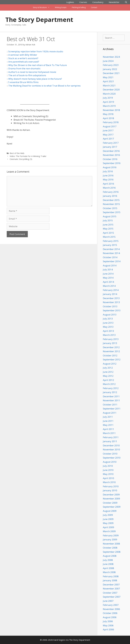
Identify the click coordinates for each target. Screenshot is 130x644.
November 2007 (111, 589)
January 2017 (110, 147)
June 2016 (108, 175)
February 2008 (111, 576)
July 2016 (108, 171)
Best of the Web (17, 153)
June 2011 (108, 421)
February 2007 (111, 605)
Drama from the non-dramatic (24, 68)
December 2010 (111, 445)
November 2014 (111, 253)
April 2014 (108, 282)
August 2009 (110, 511)
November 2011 (111, 400)
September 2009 (112, 507)
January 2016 (110, 196)
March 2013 (109, 335)
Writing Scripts (61, 7)
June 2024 (108, 61)
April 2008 (108, 568)
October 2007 (110, 593)
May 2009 (108, 523)
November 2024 (111, 57)
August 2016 (110, 167)
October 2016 (110, 159)
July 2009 (108, 515)
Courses (83, 2)
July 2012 (108, 368)
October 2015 (110, 208)
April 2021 (108, 81)
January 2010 (110, 490)
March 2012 (109, 384)
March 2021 (109, 85)
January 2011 (110, 441)
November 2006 (111, 609)
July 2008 (108, 560)
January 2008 (110, 580)
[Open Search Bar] (126, 2)
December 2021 (111, 73)
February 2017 (111, 143)
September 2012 (112, 359)
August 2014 (110, 265)
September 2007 (112, 597)
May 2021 (108, 77)
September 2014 (112, 261)
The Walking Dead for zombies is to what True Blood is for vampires (44, 86)
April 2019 (108, 102)
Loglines (70, 2)
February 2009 (111, 535)
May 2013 (108, 327)
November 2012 (111, 351)
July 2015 (108, 220)
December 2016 (111, 151)
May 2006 (108, 625)
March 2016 (109, 188)
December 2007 (111, 585)
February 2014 (111, 290)
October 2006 (110, 613)
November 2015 (111, 204)
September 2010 (112, 458)
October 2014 (110, 257)
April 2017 (108, 139)
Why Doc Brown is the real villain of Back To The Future (38, 65)
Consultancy (98, 2)
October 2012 (110, 355)
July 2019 (108, 98)
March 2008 (109, 572)
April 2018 (108, 118)
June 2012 (108, 372)
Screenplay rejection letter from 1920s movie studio (36, 51)
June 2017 (108, 130)
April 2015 (108, 233)
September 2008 (112, 552)
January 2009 (110, 539)
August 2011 (110, 413)
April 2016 (108, 184)
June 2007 (108, 601)
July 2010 (108, 466)
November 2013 (111, 302)
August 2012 (110, 364)
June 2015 (108, 225)
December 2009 (111, 495)
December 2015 (111, 200)
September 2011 (112, 409)
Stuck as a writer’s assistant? (23, 58)
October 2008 (110, 548)
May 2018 (108, 114)
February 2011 (111, 437)
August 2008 (110, 556)
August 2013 (110, 315)
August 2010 (110, 462)
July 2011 (108, 417)
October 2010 (110, 454)
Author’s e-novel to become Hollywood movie (32, 72)
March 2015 (109, 237)
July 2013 (108, 319)
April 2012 (108, 380)
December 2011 (111, 396)
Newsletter (114, 2)
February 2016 (111, 192)
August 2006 (110, 617)
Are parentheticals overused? (24, 62)
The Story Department (39, 20)
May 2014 (108, 278)
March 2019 (109, 106)
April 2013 (108, 331)
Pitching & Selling (79, 7)
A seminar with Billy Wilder (23, 55)
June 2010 (108, 470)
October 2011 (110, 405)
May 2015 (108, 229)
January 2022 (110, 69)
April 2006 (108, 629)
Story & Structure (43, 7)
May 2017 (108, 135)
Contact (94, 7)
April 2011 (108, 429)
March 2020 (109, 94)
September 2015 (112, 212)
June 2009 (108, 519)
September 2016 (112, 163)
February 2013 (111, 339)
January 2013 (110, 343)
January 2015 (110, 245)
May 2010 (108, 474)
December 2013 (111, 298)
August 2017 (110, 126)
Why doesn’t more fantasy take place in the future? (35, 79)
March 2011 (109, 433)
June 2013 (108, 323)
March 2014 (109, 286)
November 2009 (111, 499)
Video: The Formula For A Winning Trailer (28, 156)
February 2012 (111, 388)
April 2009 (108, 527)
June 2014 (108, 274)
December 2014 (111, 249)
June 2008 (108, 564)
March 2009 (109, 531)
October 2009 (110, 503)
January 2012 (110, 392)
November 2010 (111, 449)
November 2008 (111, 544)
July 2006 (108, 621)
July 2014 (108, 269)
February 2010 (111, 486)
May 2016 (108, 180)
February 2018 (111, 122)
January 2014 (110, 294)
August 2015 (110, 216)
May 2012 (108, 376)
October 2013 (110, 306)
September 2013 (112, 310)
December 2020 (111, 90)
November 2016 (111, 155)
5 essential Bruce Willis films (23, 82)
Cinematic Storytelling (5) (21, 159)
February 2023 (111, 65)
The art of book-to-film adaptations (27, 75)
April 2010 (108, 478)
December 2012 (111, 347)
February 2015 (111, 241)
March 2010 (109, 482)
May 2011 (108, 425)
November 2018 (111, 110)
